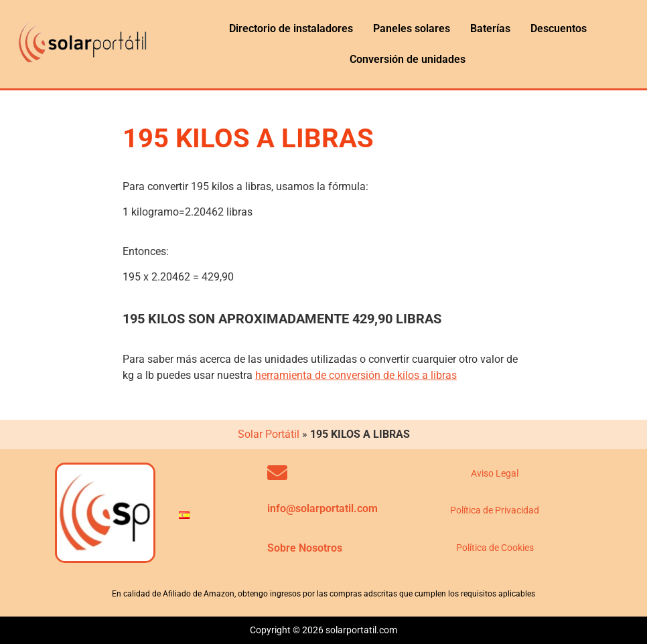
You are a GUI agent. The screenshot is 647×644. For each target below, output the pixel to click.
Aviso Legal (495, 473)
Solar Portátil (269, 434)
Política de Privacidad (495, 510)
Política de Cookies (495, 548)
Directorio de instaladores (291, 28)
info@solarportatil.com (322, 508)
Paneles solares (412, 28)
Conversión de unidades (408, 59)
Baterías (490, 28)
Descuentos (559, 28)
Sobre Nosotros (305, 548)
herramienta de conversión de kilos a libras (356, 375)
